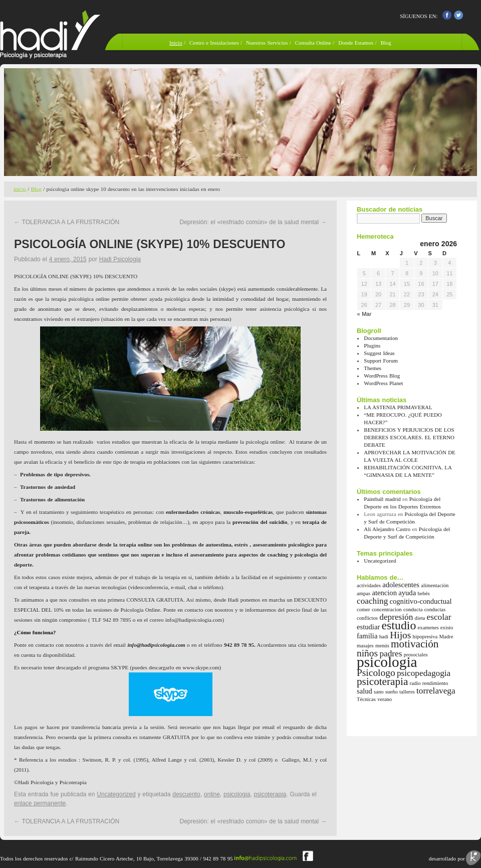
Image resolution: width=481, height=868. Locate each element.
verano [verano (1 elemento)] (385, 699)
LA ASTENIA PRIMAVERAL (398, 407)
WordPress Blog (382, 376)
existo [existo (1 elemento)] (447, 628)
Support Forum (381, 361)
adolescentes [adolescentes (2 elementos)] (401, 585)
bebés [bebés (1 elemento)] (423, 593)
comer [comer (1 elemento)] (364, 610)
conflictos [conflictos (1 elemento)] (367, 618)
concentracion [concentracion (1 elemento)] (387, 610)
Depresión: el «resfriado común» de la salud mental (254, 222)
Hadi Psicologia (120, 259)
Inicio (176, 43)
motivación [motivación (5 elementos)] (415, 644)
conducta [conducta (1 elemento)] (413, 610)
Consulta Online (313, 43)
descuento (186, 794)
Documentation (381, 338)
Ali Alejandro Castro (387, 529)
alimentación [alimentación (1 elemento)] (435, 585)
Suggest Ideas (379, 353)
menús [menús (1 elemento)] (382, 646)
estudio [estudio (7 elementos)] (399, 625)
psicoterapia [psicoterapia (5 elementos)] (382, 681)
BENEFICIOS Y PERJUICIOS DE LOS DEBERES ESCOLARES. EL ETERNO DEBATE (409, 437)
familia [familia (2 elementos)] (367, 636)
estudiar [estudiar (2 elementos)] (368, 627)
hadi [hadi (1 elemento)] (384, 637)
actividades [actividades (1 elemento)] (369, 585)
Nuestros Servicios (267, 43)
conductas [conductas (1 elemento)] (435, 610)
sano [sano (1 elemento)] (379, 692)
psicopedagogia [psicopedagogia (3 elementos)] (424, 673)
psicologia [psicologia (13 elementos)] (387, 662)
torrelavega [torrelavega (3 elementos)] (436, 691)
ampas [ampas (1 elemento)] (364, 593)
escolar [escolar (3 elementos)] (439, 617)
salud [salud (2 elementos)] (365, 691)
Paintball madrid (382, 499)
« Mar (365, 314)
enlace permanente (40, 803)
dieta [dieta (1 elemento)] (420, 618)
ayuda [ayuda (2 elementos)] (407, 593)
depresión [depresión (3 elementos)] (396, 617)
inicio (20, 189)
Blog (386, 43)
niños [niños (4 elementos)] (367, 653)
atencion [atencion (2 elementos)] (384, 593)
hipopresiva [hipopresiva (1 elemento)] (425, 637)
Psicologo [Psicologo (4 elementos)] (376, 673)
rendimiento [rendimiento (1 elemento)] (435, 683)
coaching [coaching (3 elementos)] (372, 601)
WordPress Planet (383, 383)
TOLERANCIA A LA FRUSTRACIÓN (67, 222)
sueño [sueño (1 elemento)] (392, 692)
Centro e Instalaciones (214, 43)
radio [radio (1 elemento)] (415, 683)
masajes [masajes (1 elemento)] (365, 646)
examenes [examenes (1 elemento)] (428, 628)
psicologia (237, 794)
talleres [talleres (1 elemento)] (407, 692)
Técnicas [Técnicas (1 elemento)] (366, 699)
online (212, 794)
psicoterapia (270, 794)
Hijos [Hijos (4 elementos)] (400, 635)
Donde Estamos (356, 43)
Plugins (372, 345)
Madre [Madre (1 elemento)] (446, 637)
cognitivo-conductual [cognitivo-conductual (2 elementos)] (421, 601)
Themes (373, 368)
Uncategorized (116, 794)
